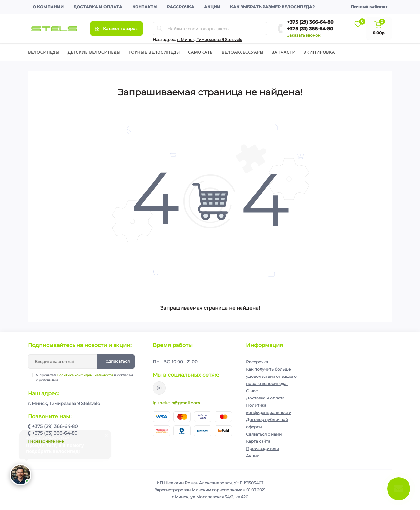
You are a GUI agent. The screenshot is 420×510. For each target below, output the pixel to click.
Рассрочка (181, 7)
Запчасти (283, 52)
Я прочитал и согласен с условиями (84, 377)
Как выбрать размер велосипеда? (272, 7)
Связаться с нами (264, 434)
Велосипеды (44, 52)
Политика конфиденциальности (85, 375)
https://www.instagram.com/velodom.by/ (159, 388)
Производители (262, 449)
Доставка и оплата (98, 7)
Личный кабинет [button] (369, 6)
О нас (252, 391)
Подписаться (116, 361)
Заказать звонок (304, 35)
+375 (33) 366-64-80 (310, 29)
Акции (212, 7)
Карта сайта (258, 441)
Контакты (145, 7)
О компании (48, 7)
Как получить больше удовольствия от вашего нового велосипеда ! (271, 376)
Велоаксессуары (243, 52)
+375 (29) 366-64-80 (310, 22)
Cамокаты (201, 52)
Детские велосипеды (94, 52)
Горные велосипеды (154, 52)
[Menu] (116, 29)
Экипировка (319, 52)
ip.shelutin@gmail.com (176, 403)
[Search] (160, 29)
